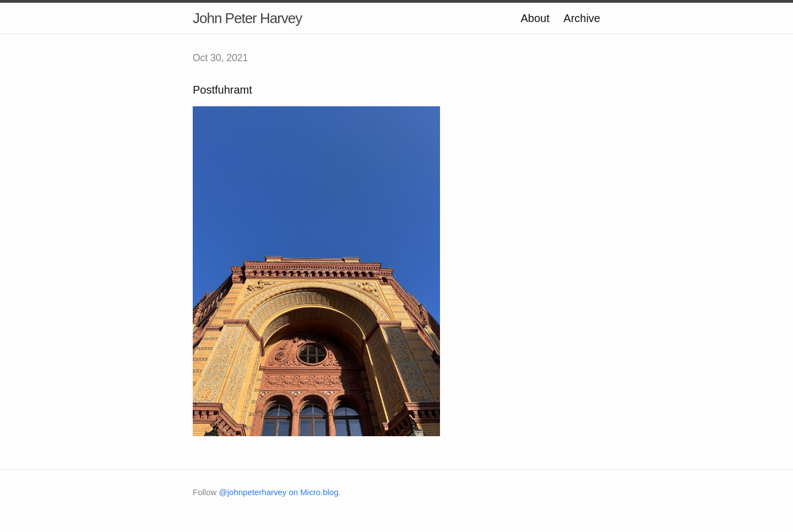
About (535, 18)
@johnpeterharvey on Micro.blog (279, 492)
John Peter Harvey (247, 18)
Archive (582, 18)
